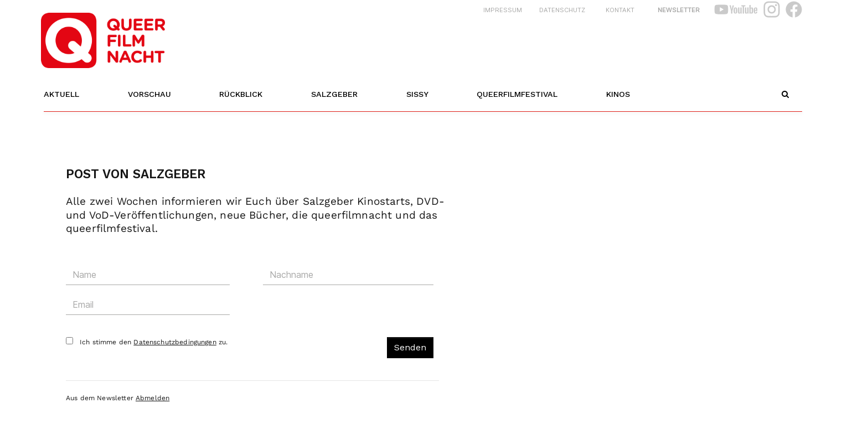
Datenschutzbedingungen (175, 344)
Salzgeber (334, 94)
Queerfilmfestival (517, 94)
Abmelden (153, 400)
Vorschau (149, 94)
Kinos (618, 94)
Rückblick (241, 94)
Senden (410, 349)
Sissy (417, 94)
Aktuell (61, 94)
